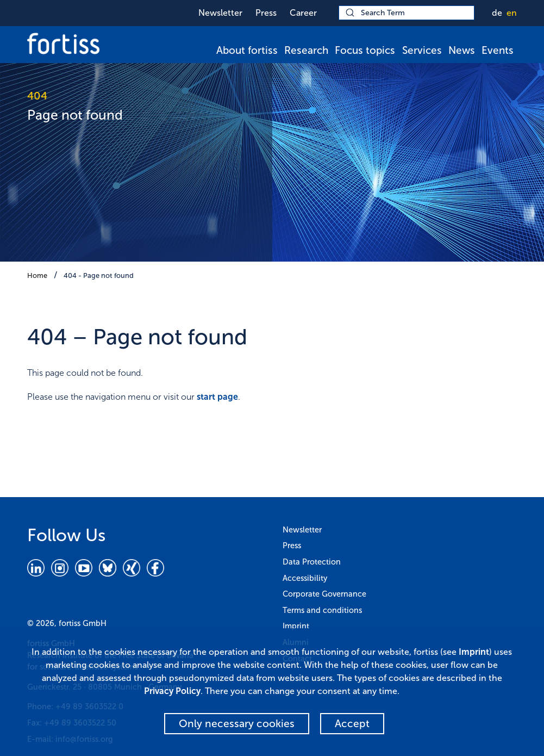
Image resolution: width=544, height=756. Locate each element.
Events (498, 50)
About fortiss (247, 50)
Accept (352, 724)
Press (266, 13)
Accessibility (305, 578)
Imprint (296, 626)
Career (303, 13)
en (512, 13)
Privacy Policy (172, 691)
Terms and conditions (322, 610)
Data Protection (312, 562)
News (462, 50)
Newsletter (220, 13)
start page (217, 397)
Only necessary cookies (237, 724)
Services (422, 50)
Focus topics (365, 50)
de (497, 13)
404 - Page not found (99, 275)
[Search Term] (407, 13)
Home (37, 275)
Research (306, 50)
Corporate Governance (324, 594)
